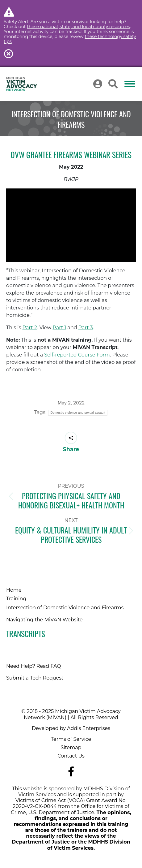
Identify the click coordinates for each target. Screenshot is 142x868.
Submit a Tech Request (35, 678)
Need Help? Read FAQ (34, 666)
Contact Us (71, 756)
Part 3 (86, 328)
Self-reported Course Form (77, 355)
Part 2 (30, 328)
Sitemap (71, 747)
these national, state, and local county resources (78, 27)
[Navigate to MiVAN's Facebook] (71, 772)
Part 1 (59, 328)
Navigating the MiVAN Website (44, 620)
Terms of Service (71, 739)
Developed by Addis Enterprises (71, 728)
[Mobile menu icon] (130, 84)
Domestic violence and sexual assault (78, 413)
